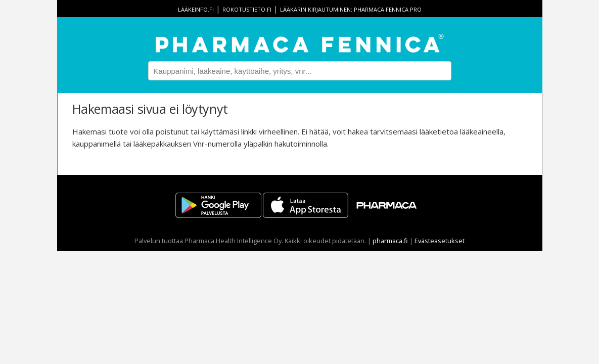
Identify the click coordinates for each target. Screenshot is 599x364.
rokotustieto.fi (247, 9)
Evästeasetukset (440, 241)
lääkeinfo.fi (196, 9)
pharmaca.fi (390, 241)
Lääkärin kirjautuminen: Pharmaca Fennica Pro (351, 9)
